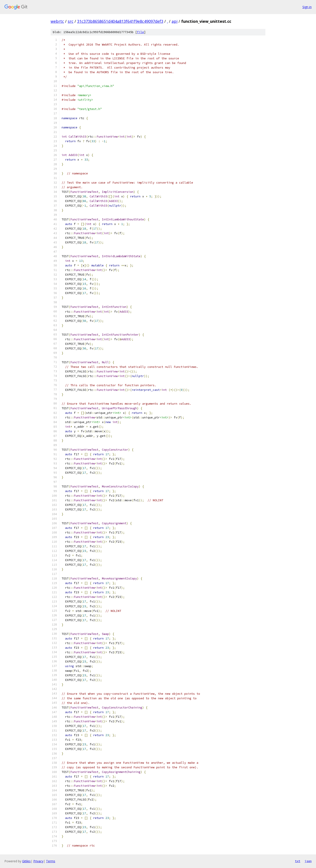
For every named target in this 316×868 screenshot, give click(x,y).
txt (298, 861)
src (71, 21)
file (140, 32)
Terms (51, 861)
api (175, 21)
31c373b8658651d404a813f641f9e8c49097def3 (120, 21)
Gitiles (26, 861)
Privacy (38, 861)
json (308, 861)
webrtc (57, 21)
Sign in (307, 7)
